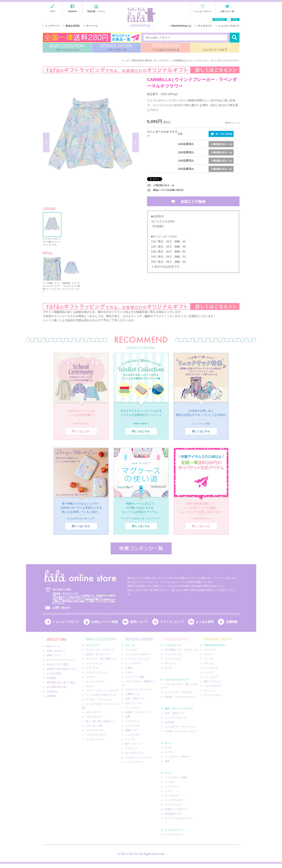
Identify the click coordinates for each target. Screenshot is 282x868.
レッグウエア (132, 735)
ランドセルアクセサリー (138, 654)
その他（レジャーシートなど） (181, 731)
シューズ (130, 739)
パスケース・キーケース (138, 690)
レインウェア (211, 677)
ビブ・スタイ (93, 668)
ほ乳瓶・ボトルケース (98, 654)
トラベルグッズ (173, 645)
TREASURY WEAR (215, 48)
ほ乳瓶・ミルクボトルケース (180, 697)
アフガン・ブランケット (99, 700)
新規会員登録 (73, 26)
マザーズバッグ (94, 717)
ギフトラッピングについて (61, 660)
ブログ (53, 11)
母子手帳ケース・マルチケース (181, 650)
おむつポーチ (93, 712)
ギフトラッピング (172, 622)
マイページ (92, 26)
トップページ (52, 26)
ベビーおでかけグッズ (177, 680)
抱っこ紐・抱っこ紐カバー (100, 721)
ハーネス (169, 782)
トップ (125, 61)
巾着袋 (129, 668)
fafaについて (53, 646)
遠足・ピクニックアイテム (179, 709)
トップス (209, 659)
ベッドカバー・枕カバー (178, 757)
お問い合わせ (61, 608)
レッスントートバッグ (137, 659)
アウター (209, 654)
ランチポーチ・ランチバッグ (180, 727)
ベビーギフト (93, 645)
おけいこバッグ (134, 703)
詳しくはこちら (81, 431)
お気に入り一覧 (227, 11)
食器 (167, 761)
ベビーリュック (94, 663)
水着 (128, 717)
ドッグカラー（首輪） (177, 777)
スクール (130, 645)
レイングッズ (132, 726)
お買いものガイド (56, 651)
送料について (139, 622)
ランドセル (131, 650)
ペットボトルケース (175, 718)
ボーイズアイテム (95, 730)
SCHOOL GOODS (116, 48)
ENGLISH (220, 19)
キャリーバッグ (173, 805)
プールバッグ (132, 721)
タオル (90, 686)
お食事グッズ (132, 694)
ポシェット (171, 663)
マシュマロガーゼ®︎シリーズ (101, 695)
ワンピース (210, 650)
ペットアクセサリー (175, 800)
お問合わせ (53, 691)
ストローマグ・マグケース (100, 650)
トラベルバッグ (173, 659)
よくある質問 (205, 622)
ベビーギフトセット (97, 735)
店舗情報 (232, 622)
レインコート (172, 787)
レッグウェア (211, 668)
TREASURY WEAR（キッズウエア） (151, 61)
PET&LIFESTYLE (166, 48)
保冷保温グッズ (173, 814)
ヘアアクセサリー (214, 686)
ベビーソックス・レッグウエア (103, 691)
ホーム (168, 743)
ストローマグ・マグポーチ (179, 692)
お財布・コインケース (137, 712)
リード (168, 791)
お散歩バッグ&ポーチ (176, 809)
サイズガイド (205, 26)
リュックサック (134, 708)
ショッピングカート (203, 11)
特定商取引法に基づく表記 (61, 682)
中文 (235, 19)
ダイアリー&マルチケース (178, 818)
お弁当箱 (169, 722)
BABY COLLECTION (67, 48)
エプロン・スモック (97, 672)
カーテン (169, 752)
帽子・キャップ (134, 744)
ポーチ (168, 668)
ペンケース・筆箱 (135, 677)
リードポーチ (172, 796)
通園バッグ (131, 730)
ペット (168, 773)
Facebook (72, 11)
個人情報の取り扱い (57, 687)
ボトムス (209, 663)
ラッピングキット (95, 739)
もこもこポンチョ (95, 681)
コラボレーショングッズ (138, 757)
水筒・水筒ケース (135, 699)
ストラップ (131, 748)
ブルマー (91, 677)
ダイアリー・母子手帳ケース (101, 659)
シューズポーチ (134, 663)
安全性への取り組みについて (62, 669)
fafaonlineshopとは (181, 26)
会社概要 (51, 678)
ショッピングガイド (229, 26)
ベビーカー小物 (94, 726)
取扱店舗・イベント (96, 11)
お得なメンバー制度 (105, 622)
